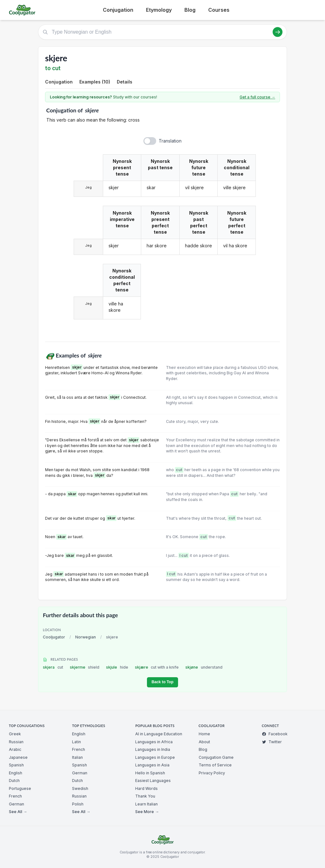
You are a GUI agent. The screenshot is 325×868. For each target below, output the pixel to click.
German (17, 804)
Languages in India (153, 749)
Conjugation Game (216, 757)
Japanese (18, 757)
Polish (78, 804)
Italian (77, 757)
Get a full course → (257, 97)
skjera (53, 667)
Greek (15, 734)
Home (204, 734)
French (15, 796)
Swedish (80, 788)
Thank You (145, 796)
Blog (190, 10)
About (204, 742)
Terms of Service (215, 765)
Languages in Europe (155, 757)
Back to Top (162, 682)
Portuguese (20, 788)
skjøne (204, 667)
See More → (147, 812)
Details (125, 82)
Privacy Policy (212, 773)
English (16, 773)
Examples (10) (95, 82)
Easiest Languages (153, 781)
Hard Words (146, 788)
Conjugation (118, 10)
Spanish (16, 765)
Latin (76, 742)
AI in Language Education (159, 734)
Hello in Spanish (150, 773)
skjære (157, 667)
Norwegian (86, 637)
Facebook (275, 734)
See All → (18, 812)
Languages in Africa (154, 742)
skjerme (85, 667)
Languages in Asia (152, 765)
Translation (170, 141)
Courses (219, 10)
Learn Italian (146, 804)
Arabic (15, 749)
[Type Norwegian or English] (162, 32)
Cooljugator (54, 637)
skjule (117, 667)
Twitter (272, 742)
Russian (16, 742)
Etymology (159, 10)
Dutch (14, 781)
